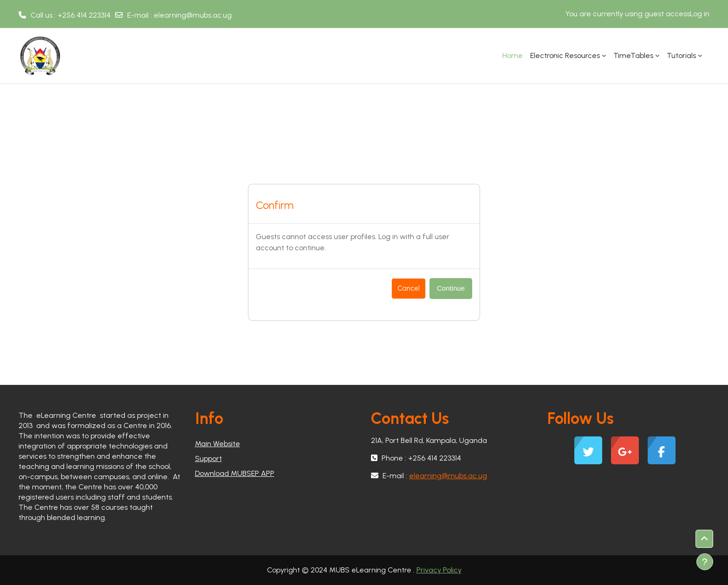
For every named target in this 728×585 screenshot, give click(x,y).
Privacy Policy (439, 570)
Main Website (218, 444)
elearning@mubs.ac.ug (193, 15)
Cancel (409, 288)
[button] (704, 539)
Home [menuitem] (513, 55)
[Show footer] (705, 562)
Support (208, 458)
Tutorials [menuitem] (681, 55)
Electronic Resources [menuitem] (565, 55)
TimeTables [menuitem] (633, 55)
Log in (700, 14)
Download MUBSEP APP (235, 473)
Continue (451, 288)
